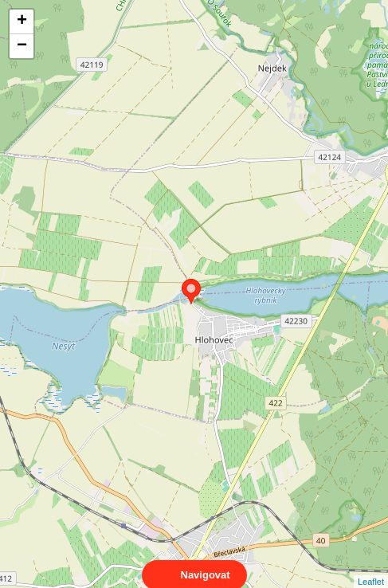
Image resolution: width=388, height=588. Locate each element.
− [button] (22, 46)
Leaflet (371, 567)
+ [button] (22, 22)
